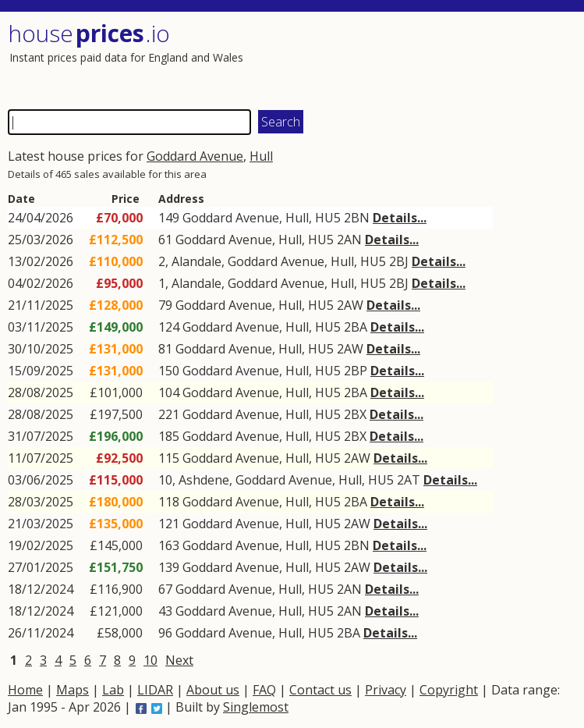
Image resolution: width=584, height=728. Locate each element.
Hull (261, 156)
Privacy (386, 690)
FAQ (264, 690)
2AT (409, 480)
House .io (89, 33)
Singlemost (256, 707)
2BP (356, 371)
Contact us (320, 690)
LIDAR (155, 690)
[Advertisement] (432, 59)
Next (179, 660)
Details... (400, 218)
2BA (356, 327)
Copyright (449, 690)
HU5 (328, 218)
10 (150, 660)
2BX (355, 414)
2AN (349, 240)
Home (25, 690)
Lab (113, 690)
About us (213, 690)
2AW (350, 305)
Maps (73, 690)
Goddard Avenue (195, 156)
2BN (357, 218)
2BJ (399, 261)
